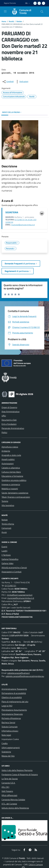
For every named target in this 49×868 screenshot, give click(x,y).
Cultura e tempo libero (11, 472)
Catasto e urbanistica (11, 468)
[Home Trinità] (23, 12)
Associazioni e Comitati (11, 572)
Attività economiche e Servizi (14, 568)
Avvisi (4, 532)
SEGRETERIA (12, 212)
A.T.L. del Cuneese (9, 804)
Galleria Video (7, 563)
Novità (11, 21)
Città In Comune (36, 864)
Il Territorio (6, 555)
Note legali (6, 735)
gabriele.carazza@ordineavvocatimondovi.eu (25, 676)
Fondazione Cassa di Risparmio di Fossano (20, 774)
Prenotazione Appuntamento (14, 710)
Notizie (19, 21)
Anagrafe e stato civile (11, 455)
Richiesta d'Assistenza (11, 718)
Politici (4, 432)
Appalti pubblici (8, 459)
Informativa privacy (10, 731)
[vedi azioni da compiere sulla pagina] (22, 82)
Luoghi (4, 551)
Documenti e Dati (9, 420)
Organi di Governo (9, 407)
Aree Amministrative (11, 412)
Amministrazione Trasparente (14, 689)
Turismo (5, 501)
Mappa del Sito (8, 756)
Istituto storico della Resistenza (15, 808)
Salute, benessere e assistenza (15, 493)
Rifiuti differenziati (9, 795)
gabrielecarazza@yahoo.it (18, 673)
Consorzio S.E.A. (8, 783)
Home (4, 21)
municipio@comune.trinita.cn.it (23, 225)
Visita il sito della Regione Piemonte (17, 770)
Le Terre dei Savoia (10, 779)
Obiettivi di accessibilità (12, 697)
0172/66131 (11, 586)
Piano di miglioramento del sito (15, 702)
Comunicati (6, 528)
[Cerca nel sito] (42, 12)
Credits (5, 743)
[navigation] (5, 11)
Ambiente (6, 451)
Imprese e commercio (11, 484)
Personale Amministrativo (13, 428)
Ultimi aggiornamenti (11, 748)
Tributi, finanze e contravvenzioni (16, 497)
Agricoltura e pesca (10, 447)
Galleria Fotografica (10, 559)
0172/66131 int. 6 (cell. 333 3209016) (21, 221)
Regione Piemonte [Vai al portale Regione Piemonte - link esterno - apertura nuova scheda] (10, 3)
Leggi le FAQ (7, 706)
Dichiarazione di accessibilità (14, 693)
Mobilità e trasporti (10, 489)
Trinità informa (8, 524)
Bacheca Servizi (8, 722)
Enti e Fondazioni (9, 424)
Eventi (4, 547)
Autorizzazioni (8, 464)
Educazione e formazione (12, 476)
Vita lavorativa (8, 505)
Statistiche (6, 752)
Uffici (4, 416)
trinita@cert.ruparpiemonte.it (20, 595)
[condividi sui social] (8, 82)
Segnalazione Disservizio (12, 714)
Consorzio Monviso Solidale (13, 800)
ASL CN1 (5, 787)
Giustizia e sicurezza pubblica (14, 480)
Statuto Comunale (10, 727)
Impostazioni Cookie (10, 739)
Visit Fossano (7, 791)
